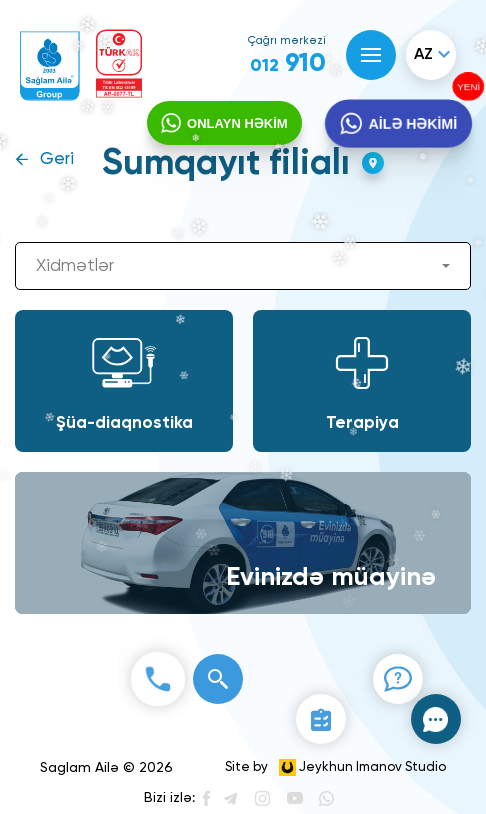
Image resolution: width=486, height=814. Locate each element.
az (423, 55)
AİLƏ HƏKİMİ (412, 124)
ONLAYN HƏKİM (237, 123)
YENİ (467, 87)
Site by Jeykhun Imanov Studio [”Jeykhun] (335, 767)
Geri (57, 159)
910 (288, 64)
